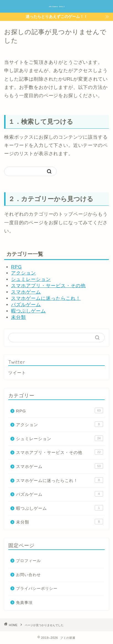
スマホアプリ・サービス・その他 (48, 286)
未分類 (19, 317)
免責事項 (24, 603)
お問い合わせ (28, 575)
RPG (16, 267)
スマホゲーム (26, 292)
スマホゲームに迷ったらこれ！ (46, 298)
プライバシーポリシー (37, 589)
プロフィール (28, 561)
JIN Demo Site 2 (57, 7)
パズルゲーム (26, 305)
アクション (23, 273)
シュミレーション (31, 279)
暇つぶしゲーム (28, 311)
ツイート (17, 373)
